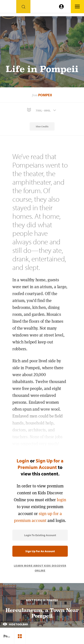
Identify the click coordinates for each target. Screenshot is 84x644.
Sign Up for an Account (40, 551)
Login (23, 461)
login (61, 500)
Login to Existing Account (40, 535)
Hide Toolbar (15, 624)
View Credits (42, 126)
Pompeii (45, 95)
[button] (42, 110)
